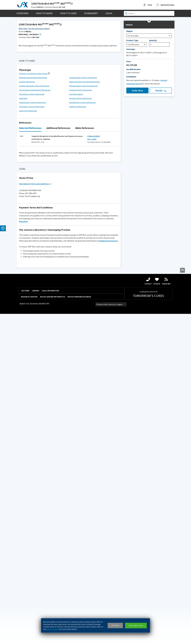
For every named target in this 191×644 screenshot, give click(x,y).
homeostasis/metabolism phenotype (35, 261)
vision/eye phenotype (28, 282)
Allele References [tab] (85, 299)
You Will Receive (133, 69)
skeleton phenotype (78, 278)
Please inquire (25, 483)
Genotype (131, 49)
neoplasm (23, 270)
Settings (115, 625)
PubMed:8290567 (94, 308)
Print (150, 5)
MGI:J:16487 (92, 311)
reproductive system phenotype (82, 274)
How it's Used (68, 13)
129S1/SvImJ (26, 363)
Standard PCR (30, 390)
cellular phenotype (27, 253)
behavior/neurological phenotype (33, 249)
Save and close (136, 625)
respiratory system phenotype (32, 278)
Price (129, 61)
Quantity (153, 40)
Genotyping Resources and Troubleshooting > (34, 377)
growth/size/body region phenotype (34, 257)
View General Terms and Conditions (35, 514)
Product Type (132, 40)
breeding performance (108, 571)
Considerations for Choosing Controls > (32, 353)
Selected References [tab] (30, 299)
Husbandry (91, 13)
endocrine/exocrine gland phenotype (84, 253)
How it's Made (44, 13)
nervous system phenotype (80, 270)
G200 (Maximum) (30, 428)
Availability (131, 77)
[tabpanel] (69, 312)
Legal (109, 13)
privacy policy (53, 629)
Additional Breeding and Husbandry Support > (34, 441)
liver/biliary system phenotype (32, 266)
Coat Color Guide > (25, 480)
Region (129, 31)
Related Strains (168, 5)
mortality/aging (76, 266)
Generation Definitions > (78, 152)
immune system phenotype (81, 261)
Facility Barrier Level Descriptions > (30, 422)
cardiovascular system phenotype (83, 249)
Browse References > (31, 88)
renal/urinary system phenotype (32, 274)
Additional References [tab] (58, 299)
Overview (22, 13)
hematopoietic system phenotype (83, 257)
